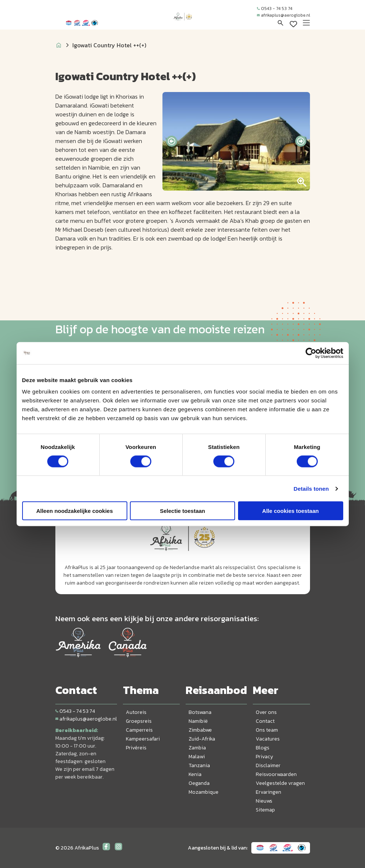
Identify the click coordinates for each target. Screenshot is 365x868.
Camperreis (139, 730)
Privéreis (136, 748)
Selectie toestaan (182, 511)
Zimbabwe (200, 730)
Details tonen (311, 488)
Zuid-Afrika (202, 739)
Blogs (263, 748)
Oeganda (199, 783)
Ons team (267, 730)
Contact (265, 721)
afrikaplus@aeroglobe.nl (283, 15)
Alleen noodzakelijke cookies (75, 511)
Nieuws (264, 801)
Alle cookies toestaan (290, 511)
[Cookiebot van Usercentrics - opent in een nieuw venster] (311, 353)
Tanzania (199, 765)
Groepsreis (139, 721)
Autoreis (136, 712)
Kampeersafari (143, 739)
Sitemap (265, 810)
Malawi (197, 757)
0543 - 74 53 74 (275, 8)
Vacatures (268, 739)
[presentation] (172, 141)
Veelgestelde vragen (280, 783)
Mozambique (204, 792)
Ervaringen (268, 792)
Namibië (198, 721)
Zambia (197, 748)
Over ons (266, 712)
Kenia (195, 774)
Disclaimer (268, 765)
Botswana (200, 712)
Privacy (264, 757)
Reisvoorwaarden (276, 774)
